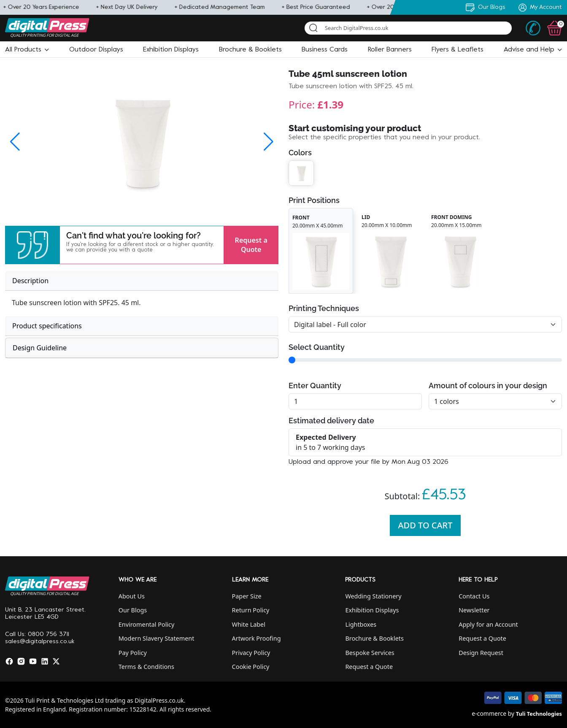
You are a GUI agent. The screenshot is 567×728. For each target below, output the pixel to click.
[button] (27, 50)
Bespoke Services (370, 653)
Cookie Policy (251, 667)
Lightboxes (361, 624)
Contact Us (474, 596)
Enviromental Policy (147, 624)
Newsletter (474, 610)
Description (30, 281)
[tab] (142, 281)
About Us (132, 596)
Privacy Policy (251, 653)
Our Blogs (133, 610)
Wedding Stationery (373, 596)
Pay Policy (133, 653)
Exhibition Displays (372, 610)
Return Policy (251, 610)
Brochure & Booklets (374, 638)
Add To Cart (425, 525)
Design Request (481, 653)
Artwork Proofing (256, 638)
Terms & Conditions (146, 667)
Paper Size (247, 596)
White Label (249, 624)
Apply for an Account (488, 624)
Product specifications (47, 326)
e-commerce (489, 713)
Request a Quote (251, 245)
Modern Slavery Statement (157, 638)
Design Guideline (40, 348)
